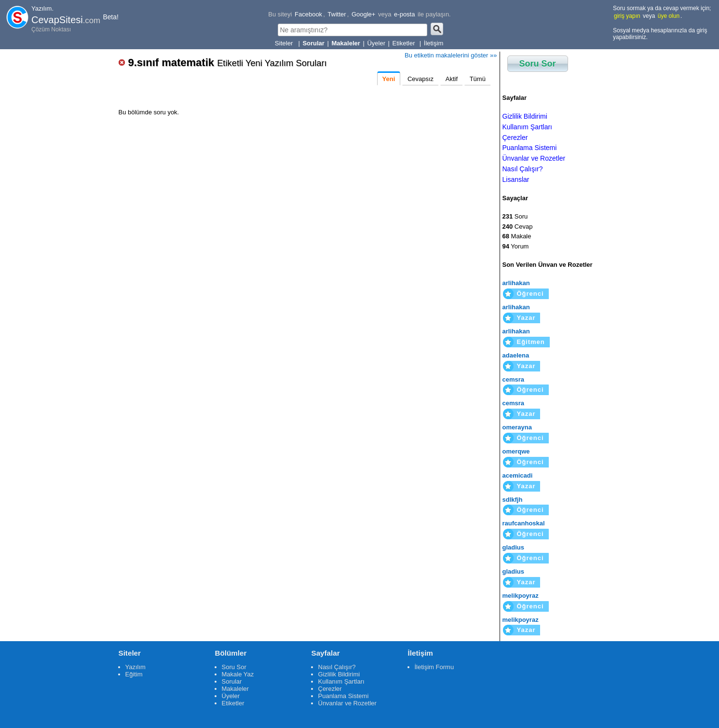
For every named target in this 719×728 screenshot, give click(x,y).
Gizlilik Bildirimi (525, 116)
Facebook (308, 14)
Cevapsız (421, 79)
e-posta (404, 14)
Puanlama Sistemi (530, 148)
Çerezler (515, 137)
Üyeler (376, 43)
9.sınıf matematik (228, 62)
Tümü (478, 79)
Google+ (364, 14)
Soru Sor (538, 64)
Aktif (452, 79)
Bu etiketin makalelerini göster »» (451, 55)
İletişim (434, 43)
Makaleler (235, 689)
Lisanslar (516, 179)
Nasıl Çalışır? (523, 169)
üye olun (669, 16)
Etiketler (405, 43)
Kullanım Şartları (527, 127)
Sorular (232, 681)
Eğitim (134, 674)
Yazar (526, 318)
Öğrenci (530, 294)
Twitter (337, 14)
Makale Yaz (238, 674)
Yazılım (136, 667)
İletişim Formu (434, 667)
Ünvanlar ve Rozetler (534, 158)
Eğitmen (531, 342)
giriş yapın (627, 16)
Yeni (389, 79)
